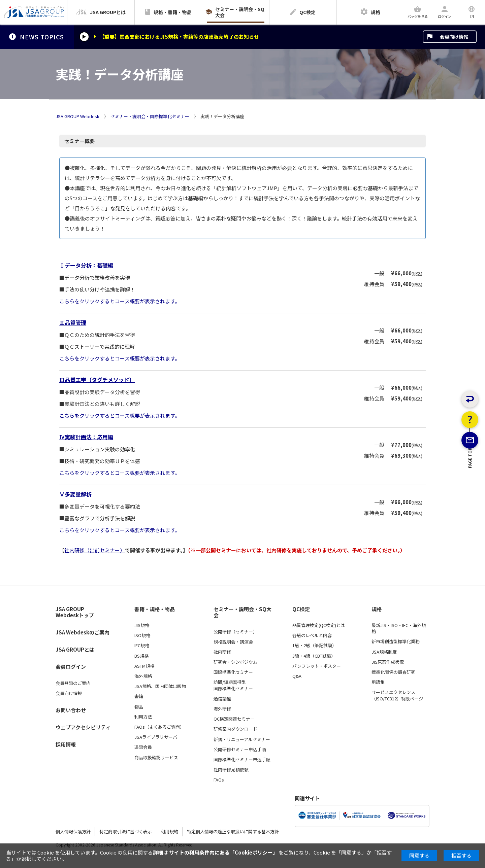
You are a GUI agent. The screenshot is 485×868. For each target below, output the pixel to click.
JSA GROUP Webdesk (77, 116)
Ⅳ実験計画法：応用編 (86, 437)
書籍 (139, 696)
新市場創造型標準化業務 (396, 641)
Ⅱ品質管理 (73, 322)
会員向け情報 (454, 37)
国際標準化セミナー (233, 672)
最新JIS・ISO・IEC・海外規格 (399, 628)
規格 (377, 609)
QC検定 (301, 609)
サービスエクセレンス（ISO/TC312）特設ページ (397, 695)
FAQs (219, 780)
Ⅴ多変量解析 (75, 494)
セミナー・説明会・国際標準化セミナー (150, 116)
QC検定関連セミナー (234, 719)
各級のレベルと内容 (312, 635)
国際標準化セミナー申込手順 (242, 760)
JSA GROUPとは (75, 649)
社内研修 (222, 652)
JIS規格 (142, 625)
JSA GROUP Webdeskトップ (75, 612)
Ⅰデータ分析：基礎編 (86, 265)
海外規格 (143, 676)
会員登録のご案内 (73, 683)
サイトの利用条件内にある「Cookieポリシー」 (223, 852)
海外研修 (222, 709)
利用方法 (143, 717)
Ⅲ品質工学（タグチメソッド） (97, 380)
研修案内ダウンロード (235, 729)
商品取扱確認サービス (156, 758)
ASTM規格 (144, 666)
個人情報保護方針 (73, 831)
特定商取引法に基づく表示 (126, 831)
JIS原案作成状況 (388, 662)
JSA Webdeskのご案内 (83, 632)
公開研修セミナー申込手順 (240, 750)
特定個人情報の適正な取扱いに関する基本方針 (233, 831)
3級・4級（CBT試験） (314, 656)
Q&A (297, 676)
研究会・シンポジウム (235, 662)
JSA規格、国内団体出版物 (160, 686)
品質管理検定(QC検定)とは (319, 625)
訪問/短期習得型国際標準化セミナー (233, 685)
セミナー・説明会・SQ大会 (243, 612)
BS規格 (141, 656)
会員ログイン (71, 667)
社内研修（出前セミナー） (95, 550)
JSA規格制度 (384, 652)
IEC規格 (142, 646)
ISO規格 (142, 635)
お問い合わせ (71, 710)
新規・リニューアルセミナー (242, 739)
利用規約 (169, 831)
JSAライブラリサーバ (156, 737)
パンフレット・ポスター (317, 666)
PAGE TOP (470, 491)
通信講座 (222, 699)
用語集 (378, 682)
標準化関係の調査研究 (393, 672)
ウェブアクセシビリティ (83, 727)
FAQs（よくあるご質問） (159, 727)
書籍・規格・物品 (155, 609)
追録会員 (143, 747)
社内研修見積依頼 (231, 770)
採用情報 (66, 744)
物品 (139, 707)
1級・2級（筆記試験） (314, 646)
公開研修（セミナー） (235, 632)
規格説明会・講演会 (233, 642)
